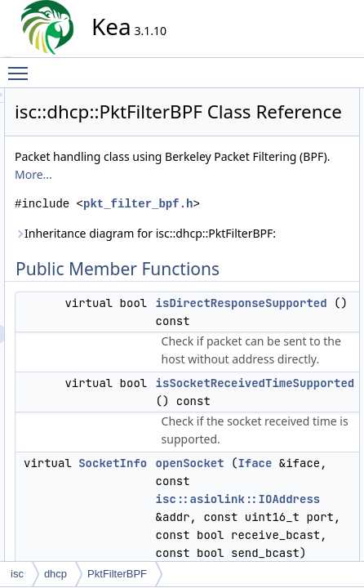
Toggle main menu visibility (22, 66)
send (344, 187)
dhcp (55, 574)
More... (261, 238)
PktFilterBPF (117, 574)
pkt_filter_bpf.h (223, 285)
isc (17, 574)
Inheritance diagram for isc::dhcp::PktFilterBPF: (222, 333)
